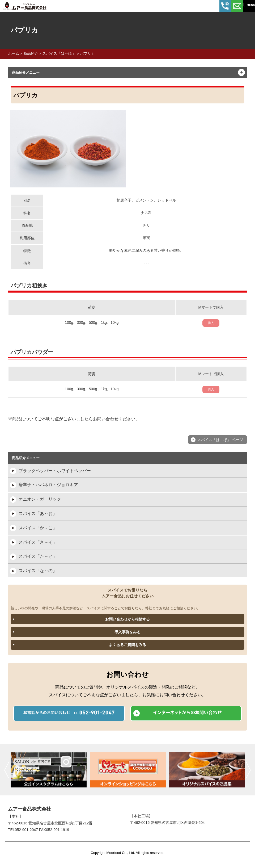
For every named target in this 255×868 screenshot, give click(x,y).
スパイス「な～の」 (38, 571)
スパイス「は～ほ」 (59, 53)
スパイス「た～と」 (38, 556)
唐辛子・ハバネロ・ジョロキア (48, 485)
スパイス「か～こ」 (38, 528)
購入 (211, 323)
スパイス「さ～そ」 (38, 542)
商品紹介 (31, 53)
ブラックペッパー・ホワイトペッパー (55, 471)
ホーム (14, 53)
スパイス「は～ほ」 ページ (220, 440)
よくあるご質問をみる (127, 645)
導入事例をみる (127, 632)
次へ (248, 770)
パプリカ (87, 53)
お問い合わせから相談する (127, 619)
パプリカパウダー (32, 352)
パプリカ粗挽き (29, 286)
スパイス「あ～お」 (38, 513)
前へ (7, 770)
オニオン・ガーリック (40, 499)
